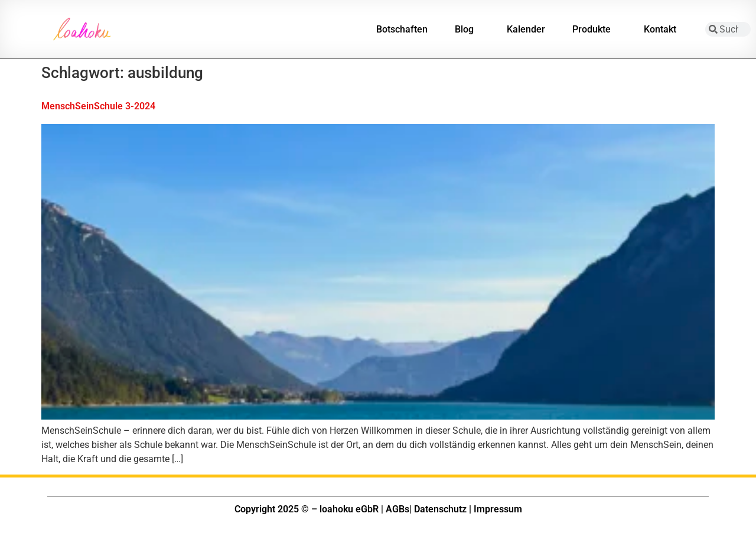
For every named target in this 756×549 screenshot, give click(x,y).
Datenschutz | (443, 509)
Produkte (594, 30)
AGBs (397, 509)
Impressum (498, 509)
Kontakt (663, 30)
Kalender (526, 29)
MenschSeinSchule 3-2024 (98, 106)
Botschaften (402, 29)
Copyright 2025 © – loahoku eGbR (307, 509)
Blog (467, 30)
